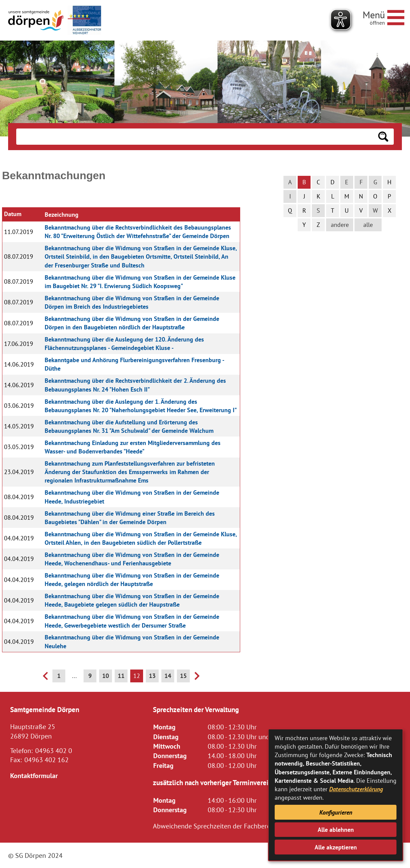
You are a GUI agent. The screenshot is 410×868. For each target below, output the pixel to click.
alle (368, 225)
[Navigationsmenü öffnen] (384, 17)
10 (106, 676)
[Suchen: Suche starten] (383, 137)
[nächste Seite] (197, 678)
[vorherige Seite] (45, 678)
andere (340, 225)
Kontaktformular (34, 776)
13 (152, 676)
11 (121, 676)
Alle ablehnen (336, 830)
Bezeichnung (62, 215)
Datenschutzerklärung (356, 789)
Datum (13, 214)
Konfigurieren (336, 812)
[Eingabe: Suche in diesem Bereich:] (195, 137)
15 (183, 676)
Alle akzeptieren (336, 847)
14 (168, 676)
